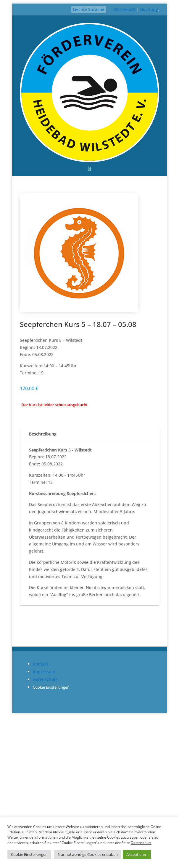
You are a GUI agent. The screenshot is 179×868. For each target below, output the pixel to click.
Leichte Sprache (89, 9)
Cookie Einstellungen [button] (51, 687)
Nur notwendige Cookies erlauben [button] (88, 854)
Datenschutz (45, 679)
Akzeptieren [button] (137, 854)
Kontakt (41, 664)
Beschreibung (43, 434)
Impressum (44, 672)
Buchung (149, 9)
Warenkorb (124, 9)
